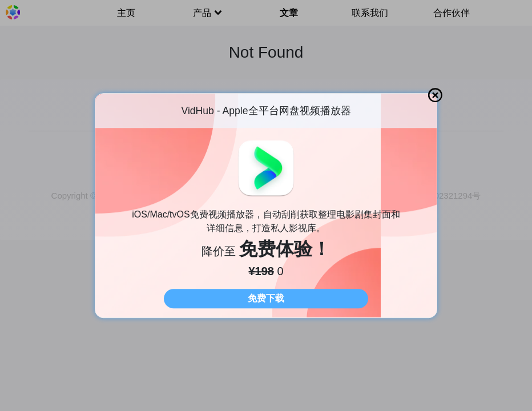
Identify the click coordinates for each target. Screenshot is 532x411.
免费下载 (266, 298)
